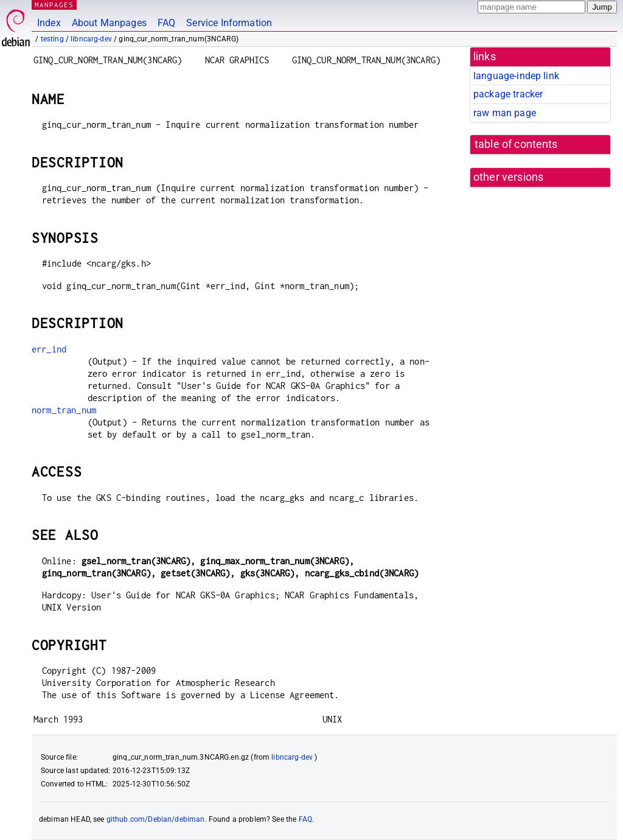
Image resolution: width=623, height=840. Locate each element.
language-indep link (516, 76)
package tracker (508, 94)
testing (52, 39)
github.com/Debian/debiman (156, 819)
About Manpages (109, 23)
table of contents (516, 144)
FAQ (166, 23)
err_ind (49, 349)
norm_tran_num (64, 410)
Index (49, 23)
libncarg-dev (91, 39)
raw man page (505, 113)
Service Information (229, 23)
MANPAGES (54, 5)
